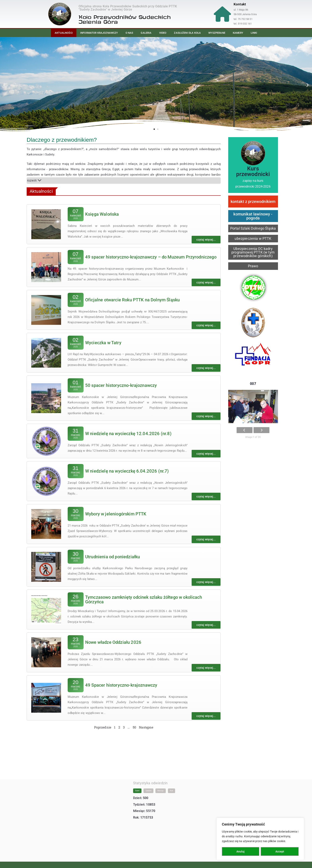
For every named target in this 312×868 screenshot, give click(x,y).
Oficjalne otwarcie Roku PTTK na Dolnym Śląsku (132, 300)
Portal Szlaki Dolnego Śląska (253, 228)
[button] (4, 85)
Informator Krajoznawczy (99, 33)
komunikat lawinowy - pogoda (253, 216)
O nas (129, 33)
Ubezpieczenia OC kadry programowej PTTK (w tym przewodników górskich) (253, 252)
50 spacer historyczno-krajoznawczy (121, 385)
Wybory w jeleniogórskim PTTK (116, 514)
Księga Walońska (102, 214)
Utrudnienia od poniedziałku (113, 557)
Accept (280, 851)
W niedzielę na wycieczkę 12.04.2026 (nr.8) (128, 434)
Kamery (238, 33)
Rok (172, 787)
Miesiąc (161, 787)
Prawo (253, 266)
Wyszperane (217, 33)
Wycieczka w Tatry (103, 343)
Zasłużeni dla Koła (187, 33)
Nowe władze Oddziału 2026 (113, 642)
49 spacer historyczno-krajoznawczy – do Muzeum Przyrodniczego (151, 257)
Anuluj (240, 851)
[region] (260, 839)
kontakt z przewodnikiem (253, 202)
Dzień (137, 787)
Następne (146, 727)
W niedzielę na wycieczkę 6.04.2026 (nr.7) (127, 471)
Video (163, 33)
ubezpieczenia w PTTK (253, 238)
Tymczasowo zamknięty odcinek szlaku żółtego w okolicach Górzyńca (144, 599)
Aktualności (64, 33)
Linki (254, 33)
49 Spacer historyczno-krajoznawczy (121, 685)
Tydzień (148, 787)
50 (134, 727)
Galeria (146, 33)
